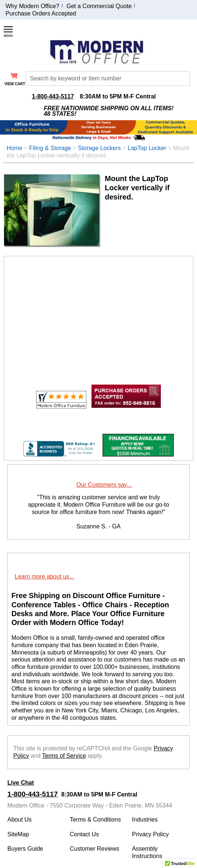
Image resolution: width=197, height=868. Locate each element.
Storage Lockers (99, 148)
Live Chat (21, 783)
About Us (20, 820)
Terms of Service (64, 756)
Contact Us (84, 834)
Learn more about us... (44, 577)
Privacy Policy (151, 834)
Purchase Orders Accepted (41, 13)
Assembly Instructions (147, 852)
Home (15, 148)
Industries (145, 820)
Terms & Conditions (95, 820)
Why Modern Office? (32, 6)
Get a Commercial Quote (99, 6)
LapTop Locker (147, 148)
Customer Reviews (94, 849)
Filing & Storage (50, 148)
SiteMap (18, 834)
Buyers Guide (25, 849)
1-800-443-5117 (53, 96)
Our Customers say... (104, 485)
